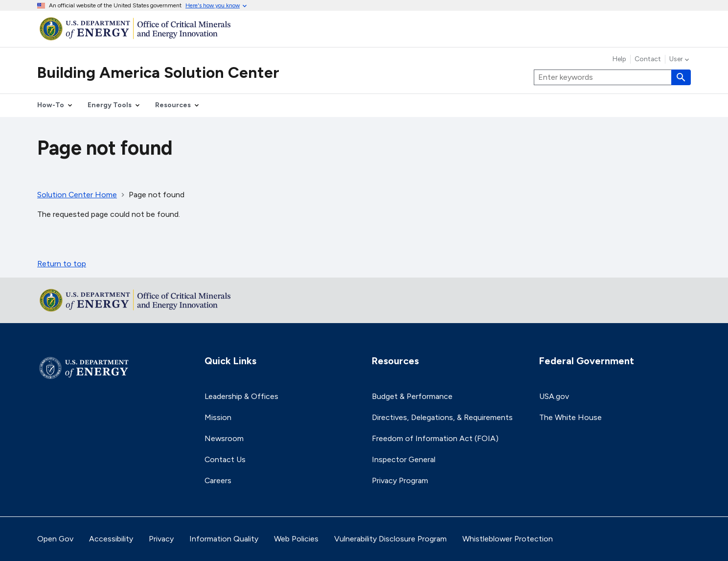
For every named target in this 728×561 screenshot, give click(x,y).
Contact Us (225, 459)
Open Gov (55, 539)
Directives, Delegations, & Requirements (442, 417)
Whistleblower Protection (508, 539)
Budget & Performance (412, 396)
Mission (218, 417)
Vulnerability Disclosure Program (390, 539)
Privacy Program (400, 480)
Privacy (161, 539)
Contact (648, 59)
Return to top (62, 264)
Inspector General (404, 459)
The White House (570, 417)
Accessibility (111, 539)
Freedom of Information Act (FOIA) (435, 438)
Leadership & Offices (241, 396)
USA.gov (554, 396)
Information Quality (224, 539)
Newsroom (224, 438)
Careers (218, 480)
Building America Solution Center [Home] (158, 72)
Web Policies (296, 539)
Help (619, 59)
